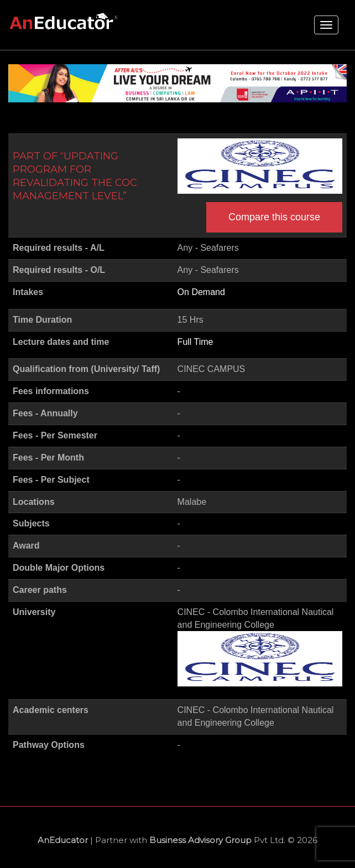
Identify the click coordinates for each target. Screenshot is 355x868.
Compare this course (274, 217)
